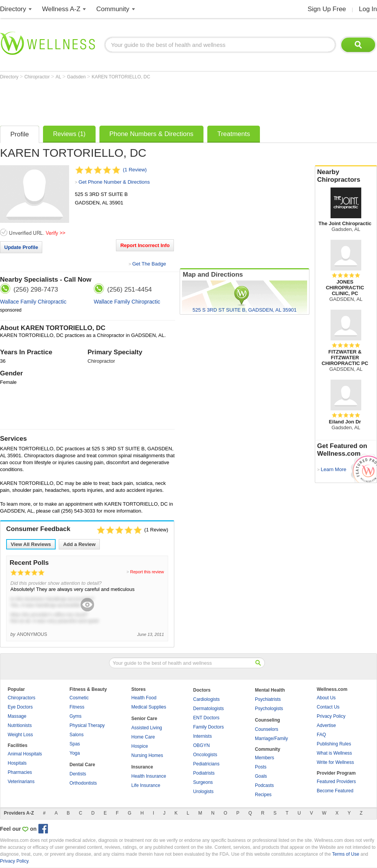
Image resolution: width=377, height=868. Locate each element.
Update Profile (21, 247)
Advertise (326, 725)
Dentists (78, 774)
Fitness (77, 707)
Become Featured (335, 791)
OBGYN (201, 745)
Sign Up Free (327, 9)
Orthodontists (83, 783)
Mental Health (270, 690)
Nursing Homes (147, 755)
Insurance (142, 767)
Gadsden (77, 77)
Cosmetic (79, 698)
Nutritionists (20, 725)
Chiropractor (37, 77)
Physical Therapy (87, 725)
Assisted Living (147, 728)
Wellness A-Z (61, 9)
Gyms (75, 716)
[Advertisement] (140, 101)
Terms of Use (346, 854)
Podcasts (264, 785)
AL (59, 77)
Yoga (75, 753)
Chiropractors (21, 698)
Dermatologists (208, 709)
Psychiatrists (268, 699)
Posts (261, 767)
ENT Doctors (206, 718)
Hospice (140, 746)
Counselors (267, 729)
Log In (368, 9)
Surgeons (203, 782)
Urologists (203, 792)
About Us (326, 698)
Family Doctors (208, 727)
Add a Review (79, 544)
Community (113, 9)
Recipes (263, 795)
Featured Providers (336, 782)
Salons (77, 735)
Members (265, 758)
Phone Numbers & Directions (151, 134)
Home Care (143, 737)
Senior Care (144, 719)
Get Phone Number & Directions (114, 182)
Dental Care (82, 765)
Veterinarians (21, 782)
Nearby (346, 176)
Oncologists (205, 755)
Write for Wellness (335, 762)
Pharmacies (20, 772)
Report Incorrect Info (145, 245)
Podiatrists (204, 773)
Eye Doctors (20, 707)
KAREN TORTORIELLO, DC (121, 77)
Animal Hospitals (25, 754)
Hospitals (17, 763)
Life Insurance (146, 785)
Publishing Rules (334, 744)
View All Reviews (31, 544)
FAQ (321, 735)
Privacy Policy (331, 716)
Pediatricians (206, 764)
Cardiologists (206, 699)
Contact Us (328, 707)
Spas (75, 744)
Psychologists (269, 709)
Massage (17, 716)
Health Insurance (149, 776)
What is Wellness (334, 753)
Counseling (267, 720)
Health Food (144, 698)
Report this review (147, 572)
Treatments (234, 134)
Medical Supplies (149, 707)
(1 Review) (135, 170)
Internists (203, 736)
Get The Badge (149, 264)
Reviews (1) (69, 134)
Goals (261, 776)
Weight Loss (20, 735)
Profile (20, 134)
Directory (13, 9)
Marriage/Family (271, 739)
